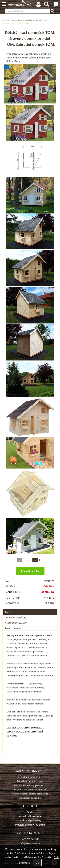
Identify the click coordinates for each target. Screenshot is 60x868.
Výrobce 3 (49, 586)
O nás (30, 812)
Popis (8, 612)
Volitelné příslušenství (16, 623)
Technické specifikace (16, 617)
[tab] (30, 609)
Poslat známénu (13, 628)
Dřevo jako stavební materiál (30, 777)
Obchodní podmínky (30, 820)
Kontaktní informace (30, 816)
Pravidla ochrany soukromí (30, 824)
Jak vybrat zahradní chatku (30, 781)
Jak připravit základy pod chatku (30, 785)
